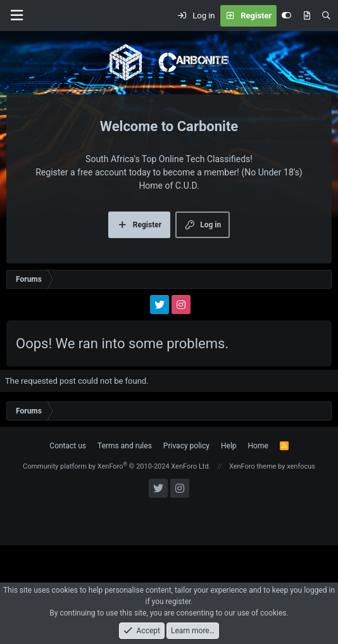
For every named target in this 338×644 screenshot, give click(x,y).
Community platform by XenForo (117, 466)
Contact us (68, 446)
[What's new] (307, 16)
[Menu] (16, 16)
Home (258, 446)
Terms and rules (125, 446)
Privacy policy (186, 446)
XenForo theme (253, 466)
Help (229, 446)
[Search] (326, 16)
